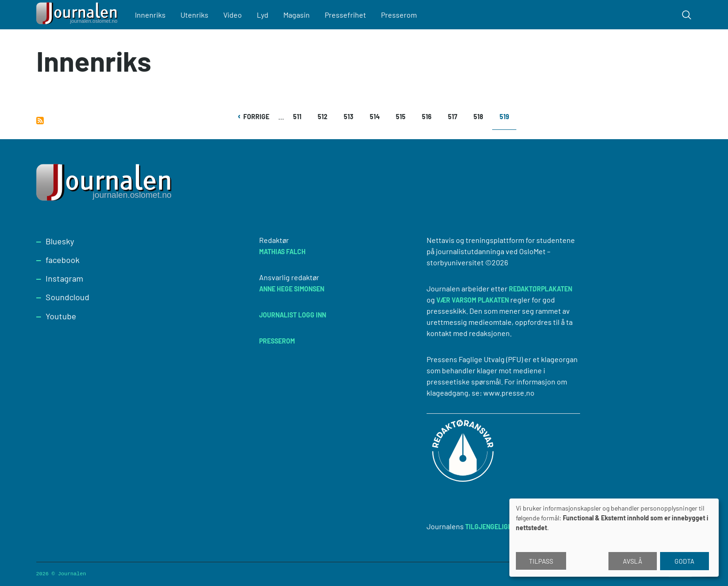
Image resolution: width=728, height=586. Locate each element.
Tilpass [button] (541, 561)
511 (300, 117)
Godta (685, 561)
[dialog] (614, 538)
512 (324, 117)
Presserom (399, 15)
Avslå (633, 561)
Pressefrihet (345, 15)
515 (403, 117)
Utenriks (194, 15)
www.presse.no (509, 393)
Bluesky (60, 241)
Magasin (297, 15)
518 (480, 117)
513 (351, 117)
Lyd (263, 15)
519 (508, 120)
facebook (63, 260)
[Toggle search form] (687, 15)
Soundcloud (67, 297)
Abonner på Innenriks (40, 121)
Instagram (64, 278)
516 (429, 117)
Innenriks (150, 15)
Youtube (61, 316)
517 (455, 117)
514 (377, 117)
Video (233, 15)
